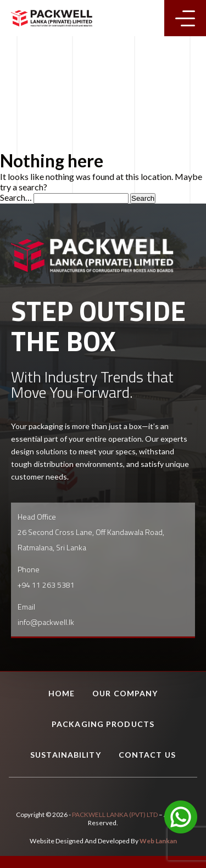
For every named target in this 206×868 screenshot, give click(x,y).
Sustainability (66, 755)
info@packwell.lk (46, 622)
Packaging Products (103, 724)
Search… (16, 197)
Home (62, 693)
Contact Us (147, 755)
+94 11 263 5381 (46, 585)
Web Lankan (158, 841)
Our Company (125, 693)
